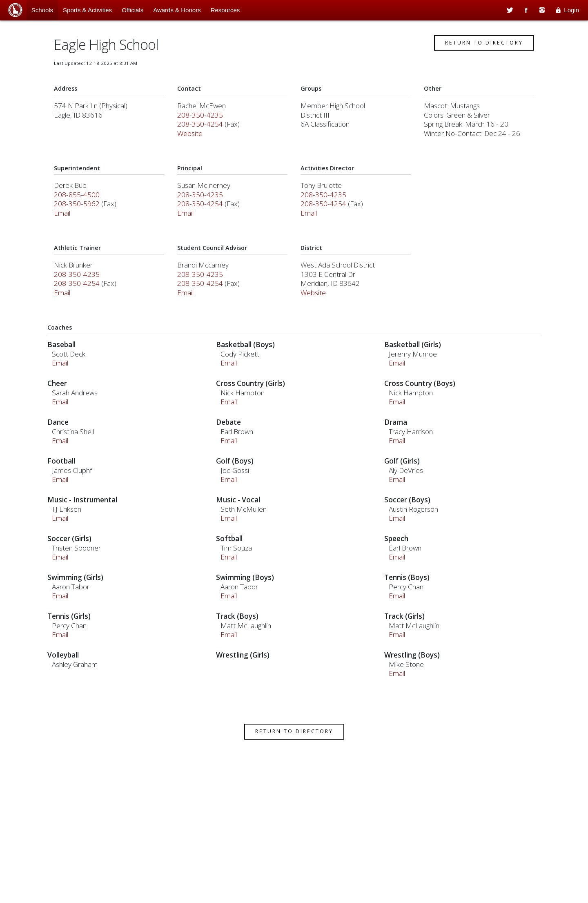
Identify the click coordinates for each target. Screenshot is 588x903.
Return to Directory (476, 56)
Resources (225, 10)
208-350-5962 (85, 217)
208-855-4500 (85, 208)
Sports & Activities (87, 10)
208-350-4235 (204, 128)
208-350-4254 (204, 137)
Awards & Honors (177, 10)
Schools (42, 10)
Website (194, 147)
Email (70, 226)
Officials (133, 10)
